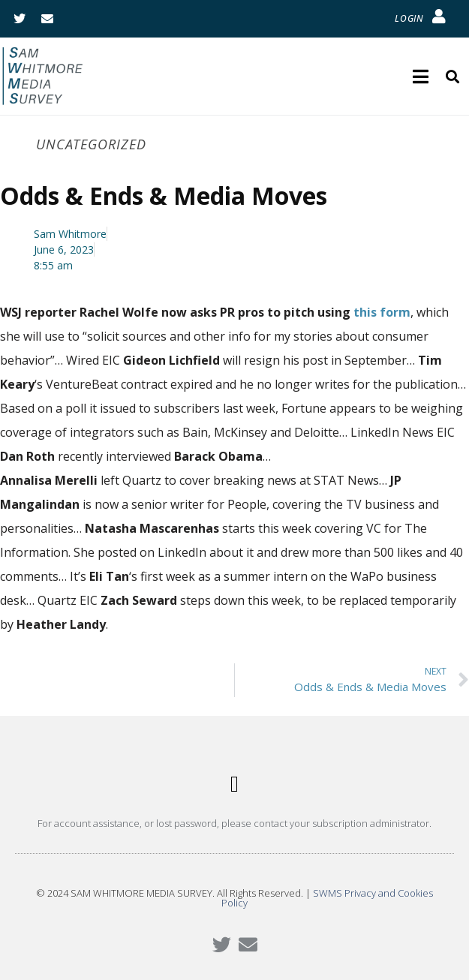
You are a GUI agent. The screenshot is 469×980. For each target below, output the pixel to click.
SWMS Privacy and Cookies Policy (327, 898)
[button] (235, 785)
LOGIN (409, 18)
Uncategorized (91, 144)
